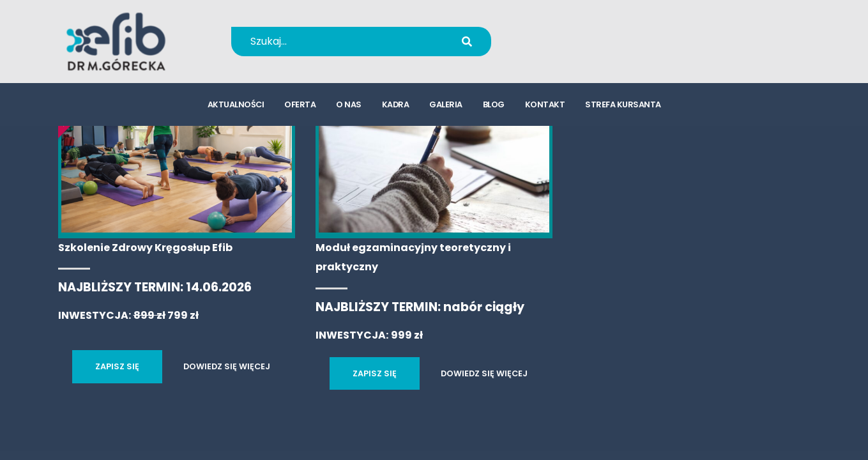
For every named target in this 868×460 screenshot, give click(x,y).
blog (494, 106)
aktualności (236, 106)
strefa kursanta (623, 106)
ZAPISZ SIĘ (117, 366)
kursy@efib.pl (579, 50)
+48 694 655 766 (588, 33)
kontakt (545, 106)
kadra (396, 106)
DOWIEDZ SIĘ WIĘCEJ (227, 366)
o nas (349, 106)
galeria (446, 106)
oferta (300, 106)
